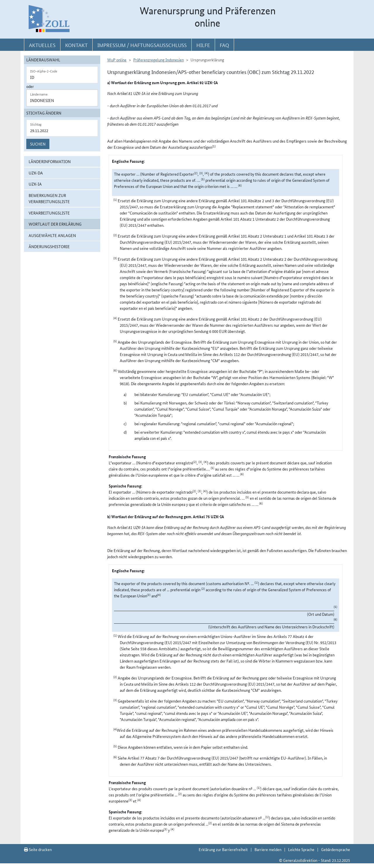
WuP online (117, 60)
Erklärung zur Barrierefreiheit (223, 849)
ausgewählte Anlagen (52, 235)
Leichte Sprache (301, 849)
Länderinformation (50, 161)
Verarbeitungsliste (49, 213)
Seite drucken (38, 849)
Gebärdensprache (336, 849)
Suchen (38, 144)
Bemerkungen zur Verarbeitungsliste (49, 198)
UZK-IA (35, 184)
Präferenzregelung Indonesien (159, 60)
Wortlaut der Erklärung (55, 224)
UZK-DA (36, 173)
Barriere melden (268, 849)
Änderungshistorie (49, 246)
